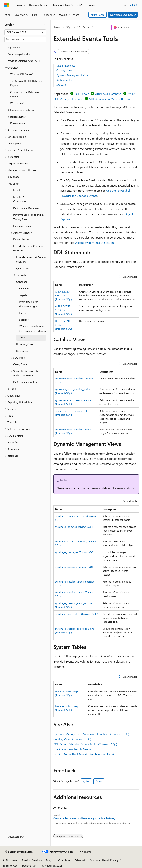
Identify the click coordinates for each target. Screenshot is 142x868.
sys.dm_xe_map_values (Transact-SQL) (77, 614)
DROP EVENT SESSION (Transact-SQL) (63, 325)
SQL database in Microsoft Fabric (110, 99)
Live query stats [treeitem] (22, 226)
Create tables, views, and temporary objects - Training (84, 818)
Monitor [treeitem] (18, 190)
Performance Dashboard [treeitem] (27, 208)
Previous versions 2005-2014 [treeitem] (24, 61)
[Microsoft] (7, 5)
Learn (57, 27)
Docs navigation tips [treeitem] (19, 54)
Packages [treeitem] (24, 288)
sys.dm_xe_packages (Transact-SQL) (75, 552)
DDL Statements (66, 66)
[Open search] (125, 5)
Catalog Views (64, 70)
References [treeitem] (22, 351)
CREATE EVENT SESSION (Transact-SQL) (63, 295)
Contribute (64, 860)
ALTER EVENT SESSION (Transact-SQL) (63, 310)
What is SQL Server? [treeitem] (22, 74)
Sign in (134, 5)
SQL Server (83, 27)
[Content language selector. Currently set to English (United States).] (20, 852)
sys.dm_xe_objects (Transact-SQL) (74, 527)
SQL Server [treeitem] (14, 47)
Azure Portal (98, 15)
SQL (69, 27)
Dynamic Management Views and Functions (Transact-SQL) (91, 734)
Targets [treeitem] (23, 295)
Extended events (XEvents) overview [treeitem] (31, 259)
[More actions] (136, 27)
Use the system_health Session (94, 243)
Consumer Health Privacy (104, 860)
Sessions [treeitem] (24, 320)
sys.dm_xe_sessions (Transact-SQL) (75, 567)
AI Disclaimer (10, 860)
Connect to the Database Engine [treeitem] (24, 94)
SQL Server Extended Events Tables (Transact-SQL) (85, 744)
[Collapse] (45, 25)
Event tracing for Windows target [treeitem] (28, 304)
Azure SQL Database (108, 94)
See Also (61, 85)
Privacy (79, 860)
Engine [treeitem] (23, 313)
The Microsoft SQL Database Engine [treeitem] (26, 83)
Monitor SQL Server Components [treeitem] (25, 199)
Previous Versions (32, 860)
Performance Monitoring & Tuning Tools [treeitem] (28, 217)
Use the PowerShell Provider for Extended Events (84, 754)
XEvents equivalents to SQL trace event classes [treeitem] (32, 329)
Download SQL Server (123, 15)
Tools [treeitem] (22, 337)
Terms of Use (10, 866)
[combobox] (25, 32)
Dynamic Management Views (73, 75)
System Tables (64, 80)
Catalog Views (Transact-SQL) (72, 739)
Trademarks (28, 866)
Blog (49, 860)
